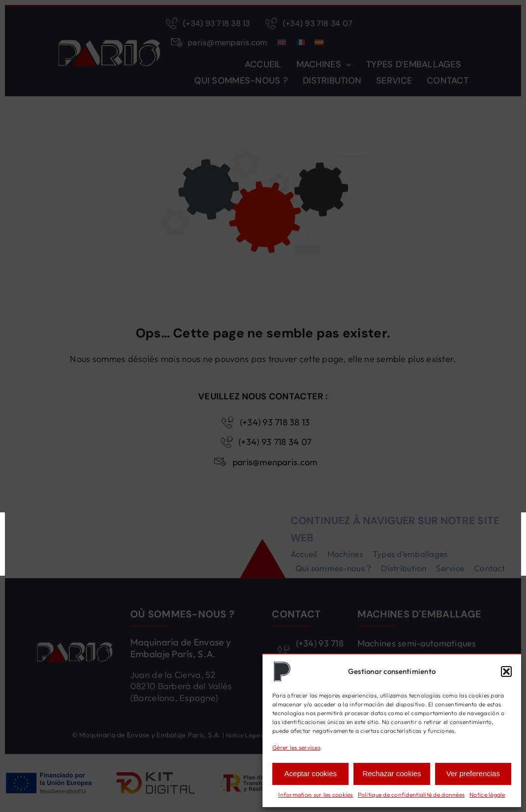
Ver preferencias (473, 773)
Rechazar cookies (392, 773)
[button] (506, 672)
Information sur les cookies (315, 795)
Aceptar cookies (310, 773)
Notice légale (487, 795)
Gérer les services (296, 747)
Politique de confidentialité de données (411, 795)
